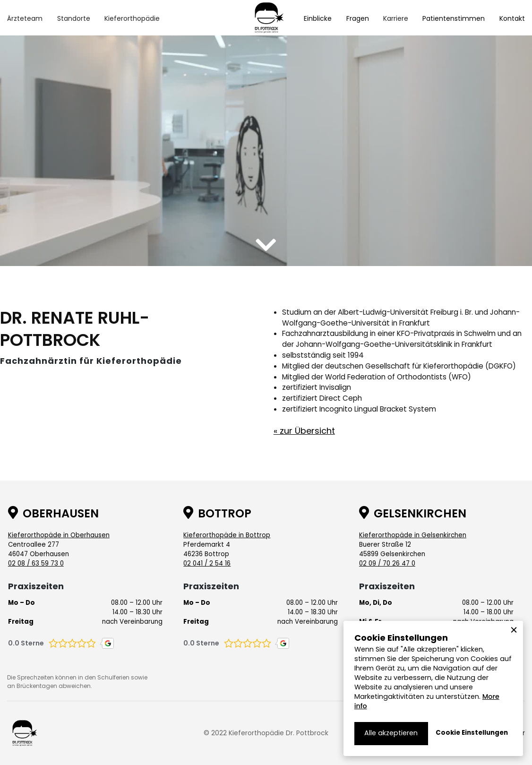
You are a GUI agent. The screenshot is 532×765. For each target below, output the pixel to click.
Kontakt (512, 18)
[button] (25, 18)
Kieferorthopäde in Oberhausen (59, 535)
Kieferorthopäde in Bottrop (227, 535)
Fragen (358, 18)
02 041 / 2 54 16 (207, 563)
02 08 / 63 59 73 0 (36, 563)
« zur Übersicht (304, 431)
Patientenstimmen (454, 18)
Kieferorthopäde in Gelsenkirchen (413, 535)
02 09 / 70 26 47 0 (387, 563)
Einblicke (318, 18)
